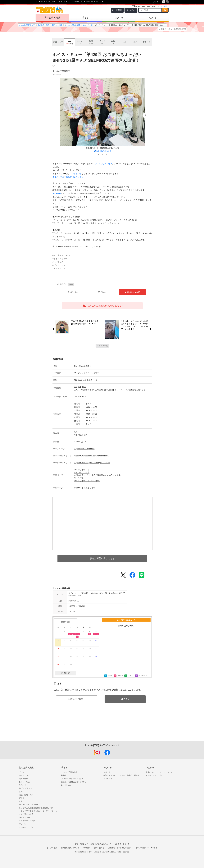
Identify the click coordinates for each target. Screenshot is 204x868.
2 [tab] (102, 154)
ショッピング (24, 775)
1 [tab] (98, 154)
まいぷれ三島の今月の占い (72, 779)
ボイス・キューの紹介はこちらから (68, 177)
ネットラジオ (76, 174)
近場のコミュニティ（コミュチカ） (160, 772)
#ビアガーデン (59, 265)
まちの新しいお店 (82, 473)
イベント (107, 772)
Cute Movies (66, 785)
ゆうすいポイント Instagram (87, 481)
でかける (119, 18)
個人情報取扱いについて (70, 848)
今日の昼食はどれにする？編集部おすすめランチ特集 (97, 475)
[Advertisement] (102, 728)
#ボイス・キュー (60, 259)
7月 (66, 673)
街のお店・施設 (52, 18)
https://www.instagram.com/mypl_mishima (92, 463)
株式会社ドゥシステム (88, 844)
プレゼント (23, 824)
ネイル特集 (79, 478)
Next (145, 115)
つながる (152, 18)
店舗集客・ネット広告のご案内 (172, 29)
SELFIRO (57, 193)
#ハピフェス (58, 262)
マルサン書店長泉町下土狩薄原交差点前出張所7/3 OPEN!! (84, 323)
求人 (21, 801)
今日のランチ (24, 818)
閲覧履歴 (119, 10)
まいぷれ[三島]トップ (27, 25)
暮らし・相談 (57, 25)
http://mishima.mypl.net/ (84, 449)
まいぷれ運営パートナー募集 (147, 848)
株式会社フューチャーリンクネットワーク (114, 844)
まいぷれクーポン (26, 827)
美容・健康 (23, 779)
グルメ (22, 772)
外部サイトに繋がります (85, 488)
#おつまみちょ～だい (62, 255)
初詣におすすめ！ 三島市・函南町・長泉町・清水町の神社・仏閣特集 (123, 775)
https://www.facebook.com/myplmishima (91, 456)
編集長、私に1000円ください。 (74, 782)
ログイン (133, 10)
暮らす (85, 18)
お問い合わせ (99, 848)
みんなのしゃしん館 (154, 775)
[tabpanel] (102, 115)
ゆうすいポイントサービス (30, 804)
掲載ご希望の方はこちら (102, 558)
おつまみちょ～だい (103, 164)
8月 (69, 673)
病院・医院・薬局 (26, 795)
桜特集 (64, 775)
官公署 (22, 798)
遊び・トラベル (25, 788)
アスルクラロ (109, 779)
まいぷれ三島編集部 (72, 25)
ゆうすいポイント (82, 470)
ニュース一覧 (88, 25)
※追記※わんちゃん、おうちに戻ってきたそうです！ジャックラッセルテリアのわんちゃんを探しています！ (136, 325)
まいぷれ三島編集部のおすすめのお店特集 (36, 808)
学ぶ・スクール (25, 785)
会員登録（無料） (77, 699)
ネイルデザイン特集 (27, 821)
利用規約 (87, 848)
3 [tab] (107, 154)
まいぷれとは (52, 848)
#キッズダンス (59, 268)
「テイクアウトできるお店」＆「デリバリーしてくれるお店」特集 (39, 811)
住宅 (21, 792)
